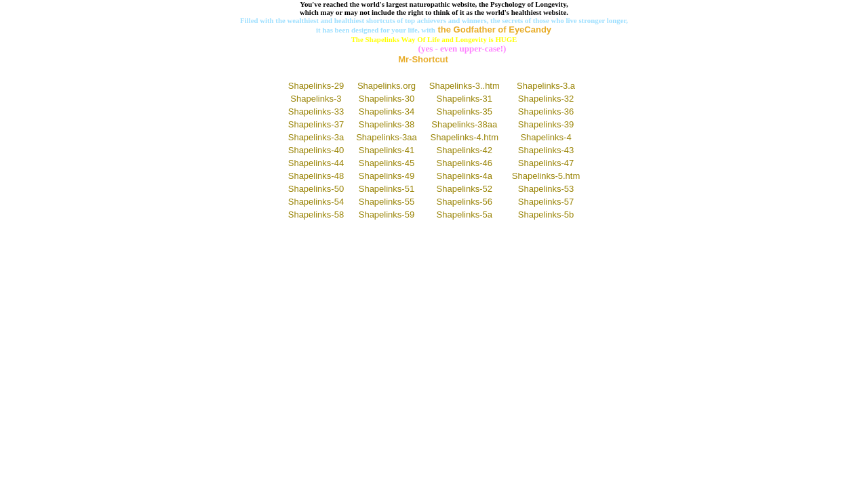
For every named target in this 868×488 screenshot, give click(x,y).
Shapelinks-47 (546, 163)
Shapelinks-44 (316, 163)
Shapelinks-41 (387, 150)
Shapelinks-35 (465, 111)
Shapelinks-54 (316, 202)
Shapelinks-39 (546, 124)
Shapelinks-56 (465, 202)
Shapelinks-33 (316, 111)
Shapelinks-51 (387, 189)
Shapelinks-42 (465, 150)
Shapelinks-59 (387, 215)
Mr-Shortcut (423, 59)
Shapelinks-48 (316, 176)
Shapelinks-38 (387, 124)
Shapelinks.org (387, 86)
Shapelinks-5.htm (546, 176)
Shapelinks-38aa (464, 124)
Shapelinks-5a (465, 215)
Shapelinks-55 (387, 202)
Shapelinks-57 (546, 202)
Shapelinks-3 (316, 99)
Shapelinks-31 (465, 99)
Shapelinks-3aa (387, 137)
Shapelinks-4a (465, 176)
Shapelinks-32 (546, 99)
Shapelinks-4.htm (465, 137)
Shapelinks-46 (465, 163)
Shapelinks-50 (316, 189)
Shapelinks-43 (546, 150)
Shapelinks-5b (546, 215)
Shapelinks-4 (546, 137)
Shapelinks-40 (316, 150)
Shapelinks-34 (387, 111)
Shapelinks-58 (316, 215)
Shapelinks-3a (316, 137)
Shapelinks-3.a (546, 86)
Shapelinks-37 (316, 124)
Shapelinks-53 (546, 189)
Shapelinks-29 (316, 86)
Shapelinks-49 (387, 176)
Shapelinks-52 (465, 189)
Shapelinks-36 (546, 111)
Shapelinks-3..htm (465, 86)
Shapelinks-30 (387, 99)
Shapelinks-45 (387, 163)
